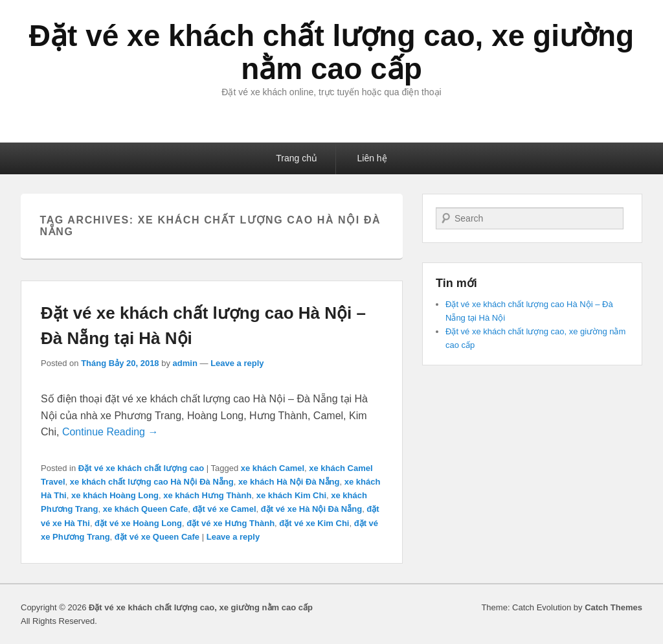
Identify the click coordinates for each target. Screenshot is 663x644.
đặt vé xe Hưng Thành (230, 523)
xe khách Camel (273, 468)
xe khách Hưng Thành (207, 495)
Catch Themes (613, 607)
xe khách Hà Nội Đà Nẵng (289, 482)
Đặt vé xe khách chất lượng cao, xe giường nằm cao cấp (331, 52)
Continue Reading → (110, 432)
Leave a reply (237, 363)
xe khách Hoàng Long (115, 495)
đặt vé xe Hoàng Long (138, 523)
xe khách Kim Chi (291, 495)
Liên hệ (372, 158)
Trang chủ (297, 158)
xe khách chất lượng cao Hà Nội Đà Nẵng (152, 482)
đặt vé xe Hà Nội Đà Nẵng (311, 509)
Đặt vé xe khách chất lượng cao (141, 468)
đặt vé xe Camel (224, 509)
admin (185, 363)
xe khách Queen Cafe (146, 509)
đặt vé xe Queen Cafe (157, 537)
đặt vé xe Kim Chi (314, 523)
